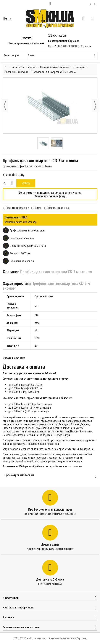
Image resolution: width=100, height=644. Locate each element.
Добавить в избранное (17, 208)
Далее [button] (95, 106)
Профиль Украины (44, 296)
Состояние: (39, 166)
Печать (37, 208)
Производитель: (9, 166)
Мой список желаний (90, 4)
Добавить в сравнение (58, 208)
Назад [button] (5, 106)
